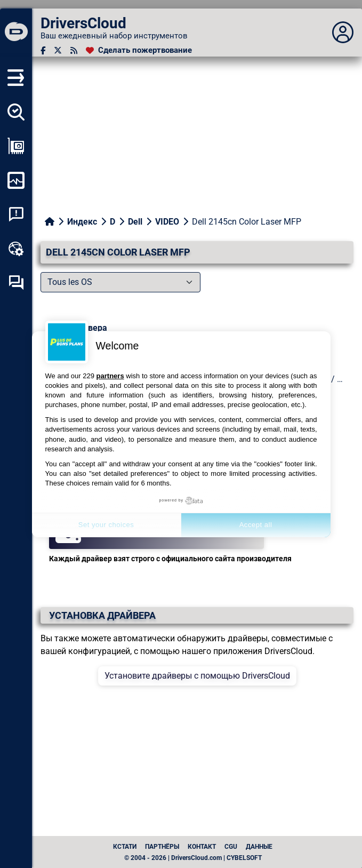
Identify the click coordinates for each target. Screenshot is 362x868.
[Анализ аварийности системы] (16, 214)
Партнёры (162, 847)
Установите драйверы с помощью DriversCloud (197, 676)
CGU (231, 847)
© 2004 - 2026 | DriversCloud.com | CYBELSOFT (193, 858)
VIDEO (167, 222)
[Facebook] (43, 50)
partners (110, 376)
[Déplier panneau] (343, 33)
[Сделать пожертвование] (139, 50)
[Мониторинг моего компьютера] (16, 180)
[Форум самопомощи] (16, 283)
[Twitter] (58, 50)
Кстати (125, 847)
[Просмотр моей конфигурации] (16, 146)
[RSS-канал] (74, 50)
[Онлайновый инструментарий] (16, 249)
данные (259, 847)
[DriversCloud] (16, 33)
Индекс (82, 222)
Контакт (202, 847)
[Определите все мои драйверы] (16, 112)
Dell (135, 222)
